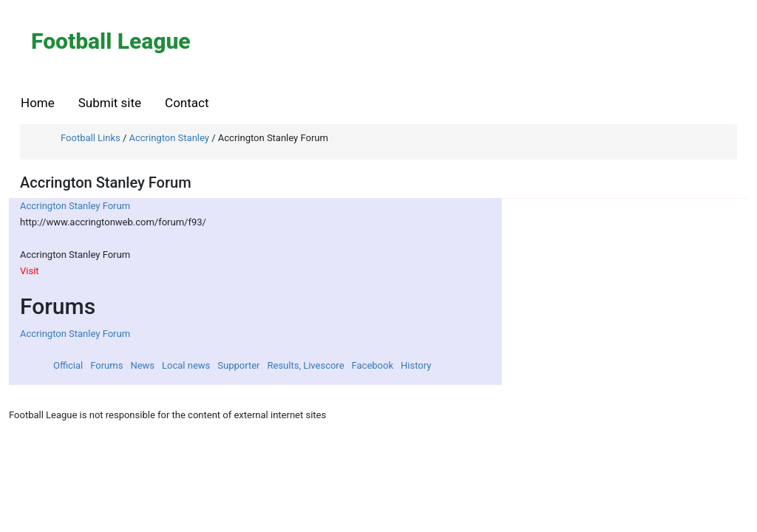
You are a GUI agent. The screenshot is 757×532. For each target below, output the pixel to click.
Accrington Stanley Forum (75, 206)
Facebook (373, 365)
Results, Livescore (305, 365)
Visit (30, 271)
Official (68, 365)
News (142, 365)
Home (38, 103)
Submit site (110, 103)
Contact (187, 103)
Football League (111, 41)
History (416, 365)
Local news (186, 365)
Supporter (238, 365)
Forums (106, 365)
